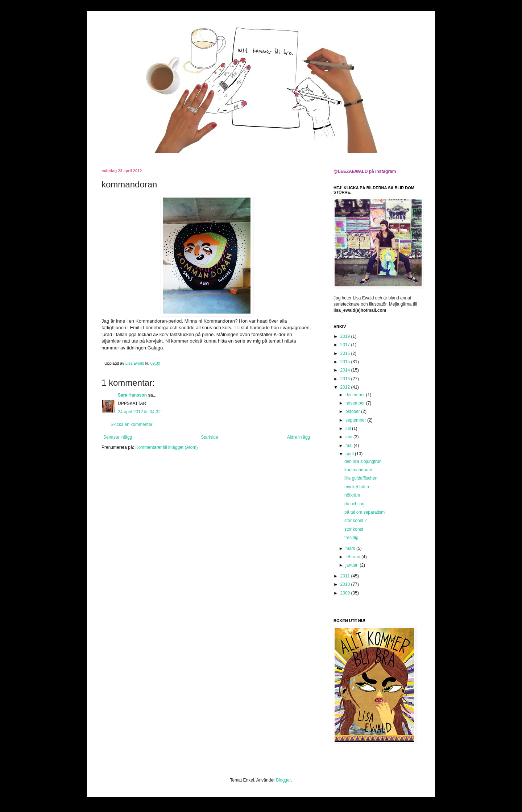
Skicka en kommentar (131, 424)
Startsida (209, 437)
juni (349, 437)
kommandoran (358, 470)
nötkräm (352, 495)
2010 (346, 584)
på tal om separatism (364, 512)
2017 (346, 345)
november (356, 403)
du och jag (354, 504)
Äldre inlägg (299, 437)
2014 (346, 370)
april (350, 454)
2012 (346, 387)
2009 (346, 593)
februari (353, 557)
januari (353, 565)
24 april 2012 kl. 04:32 (139, 412)
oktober (353, 411)
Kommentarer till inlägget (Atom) (166, 447)
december (356, 395)
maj (350, 446)
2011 (346, 576)
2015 (346, 362)
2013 (346, 379)
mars (351, 548)
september (356, 420)
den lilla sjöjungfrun (363, 461)
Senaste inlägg (118, 437)
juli (349, 428)
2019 (346, 336)
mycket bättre (357, 487)
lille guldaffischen (361, 478)
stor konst (354, 529)
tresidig (351, 538)
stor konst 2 (356, 521)
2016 (346, 353)
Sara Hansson (132, 395)
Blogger (283, 780)
